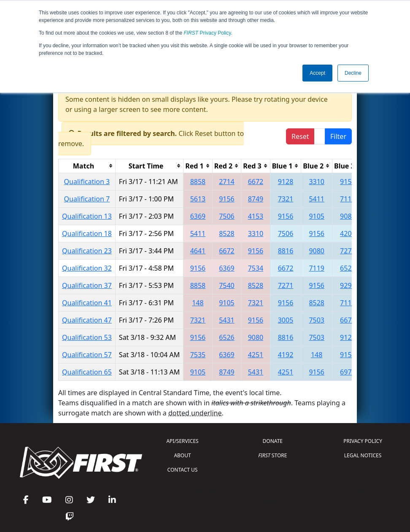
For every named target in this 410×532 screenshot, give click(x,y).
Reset (300, 136)
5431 (227, 320)
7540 (227, 285)
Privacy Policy (208, 33)
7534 (256, 268)
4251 (256, 355)
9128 (286, 182)
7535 (198, 355)
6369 (198, 216)
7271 (348, 251)
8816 (286, 251)
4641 (198, 251)
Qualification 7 (87, 199)
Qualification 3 (87, 182)
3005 (286, 320)
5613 (198, 199)
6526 (348, 268)
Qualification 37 (87, 285)
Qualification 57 (87, 355)
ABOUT (182, 455)
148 (198, 303)
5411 (317, 199)
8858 (198, 182)
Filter (338, 136)
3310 (317, 182)
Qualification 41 (87, 303)
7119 (348, 199)
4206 (348, 233)
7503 (317, 320)
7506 (227, 216)
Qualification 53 (87, 337)
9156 (348, 182)
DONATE (273, 441)
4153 (256, 216)
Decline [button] (353, 73)
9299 (348, 285)
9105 (317, 216)
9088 (348, 216)
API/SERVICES (182, 441)
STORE (272, 455)
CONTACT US (183, 470)
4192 (286, 355)
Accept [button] (317, 73)
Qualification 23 (87, 251)
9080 (317, 251)
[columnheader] (87, 166)
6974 (348, 372)
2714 (227, 182)
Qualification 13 (87, 216)
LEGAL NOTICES (363, 455)
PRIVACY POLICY (363, 441)
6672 (256, 182)
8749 (256, 199)
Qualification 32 (87, 268)
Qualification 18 (87, 233)
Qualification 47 (87, 320)
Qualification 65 (87, 372)
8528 (227, 233)
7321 (286, 199)
